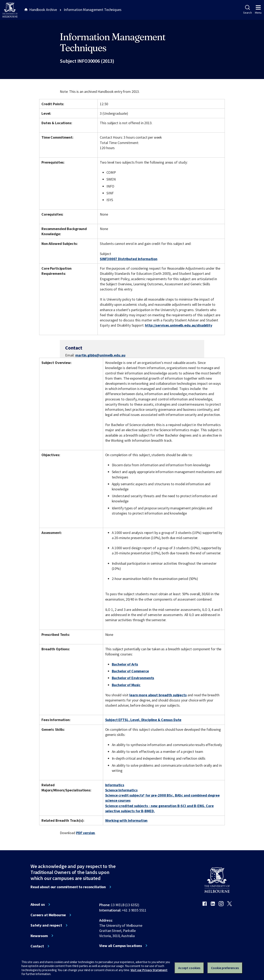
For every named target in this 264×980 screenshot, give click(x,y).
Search (247, 10)
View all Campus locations (121, 946)
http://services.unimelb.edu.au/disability (179, 325)
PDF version (86, 833)
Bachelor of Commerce (130, 671)
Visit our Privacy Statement (149, 970)
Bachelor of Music (126, 685)
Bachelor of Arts (125, 664)
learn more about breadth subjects (158, 695)
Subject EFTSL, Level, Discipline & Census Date (143, 720)
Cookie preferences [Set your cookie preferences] (225, 968)
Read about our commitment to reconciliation (68, 887)
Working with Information (126, 820)
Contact (37, 946)
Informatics (115, 785)
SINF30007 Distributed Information (129, 259)
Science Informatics (121, 790)
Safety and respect (46, 925)
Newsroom (39, 936)
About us (38, 904)
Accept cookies (189, 968)
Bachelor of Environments (133, 678)
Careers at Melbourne (48, 915)
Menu (258, 10)
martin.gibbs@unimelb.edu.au (100, 355)
